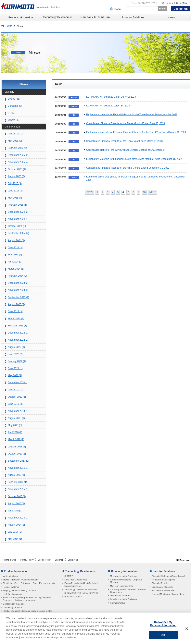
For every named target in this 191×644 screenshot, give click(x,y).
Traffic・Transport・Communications (21, 580)
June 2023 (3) (15, 311)
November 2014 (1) (18, 518)
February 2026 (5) (17, 148)
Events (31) (14, 99)
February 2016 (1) (17, 482)
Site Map (59, 560)
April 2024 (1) (15, 262)
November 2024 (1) (18, 219)
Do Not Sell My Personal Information (163, 624)
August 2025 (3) (16, 176)
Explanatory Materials (162, 587)
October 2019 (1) (17, 397)
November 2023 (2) (18, 290)
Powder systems (11, 587)
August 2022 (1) (16, 347)
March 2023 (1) (16, 319)
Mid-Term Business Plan (122, 586)
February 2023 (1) (17, 326)
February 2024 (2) (17, 276)
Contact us (73, 560)
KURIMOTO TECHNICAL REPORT (81, 593)
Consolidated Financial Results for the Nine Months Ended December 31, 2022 (128, 168)
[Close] (187, 629)
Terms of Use (10, 560)
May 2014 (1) (15, 539)
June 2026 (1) (15, 134)
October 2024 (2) (17, 226)
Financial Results (160, 583)
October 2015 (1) (17, 496)
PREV (90, 192)
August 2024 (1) (16, 240)
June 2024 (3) (15, 248)
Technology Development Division (81, 589)
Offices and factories (120, 596)
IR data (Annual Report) (163, 580)
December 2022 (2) (18, 333)
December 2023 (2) (18, 283)
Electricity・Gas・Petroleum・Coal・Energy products (29, 583)
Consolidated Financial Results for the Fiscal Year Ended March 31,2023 (124, 141)
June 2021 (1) (15, 368)
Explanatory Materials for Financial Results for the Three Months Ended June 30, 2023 (132, 115)
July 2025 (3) (15, 183)
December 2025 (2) (18, 155)
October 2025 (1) (17, 169)
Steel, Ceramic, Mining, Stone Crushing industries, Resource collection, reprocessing (27, 599)
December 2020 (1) (18, 383)
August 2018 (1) (16, 418)
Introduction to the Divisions (123, 599)
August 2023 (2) (16, 304)
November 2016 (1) (18, 468)
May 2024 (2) (15, 255)
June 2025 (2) (15, 191)
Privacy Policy (27, 560)
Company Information (124, 571)
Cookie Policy (44, 560)
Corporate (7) (15, 106)
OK (163, 635)
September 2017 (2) (18, 461)
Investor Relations (164, 571)
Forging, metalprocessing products (20, 590)
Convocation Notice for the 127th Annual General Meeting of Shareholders (125, 150)
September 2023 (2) (18, 297)
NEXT (153, 192)
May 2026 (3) (15, 141)
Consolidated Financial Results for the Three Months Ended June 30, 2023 (126, 123)
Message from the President (124, 576)
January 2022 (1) (17, 361)
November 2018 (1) (18, 411)
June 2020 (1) (15, 390)
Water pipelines (10, 576)
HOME (9, 26)
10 (144, 192)
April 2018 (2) (15, 432)
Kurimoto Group (118, 603)
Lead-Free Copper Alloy (76, 580)
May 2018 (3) (15, 425)
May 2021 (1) (15, 375)
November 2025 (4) (18, 162)
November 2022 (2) (18, 340)
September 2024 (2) (18, 233)
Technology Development (81, 571)
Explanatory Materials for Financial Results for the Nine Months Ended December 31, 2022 (134, 159)
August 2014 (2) (16, 525)
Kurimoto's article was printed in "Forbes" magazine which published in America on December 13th (135, 178)
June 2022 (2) (15, 354)
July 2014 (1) (15, 532)
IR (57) (12, 113)
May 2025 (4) (15, 198)
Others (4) (13, 120)
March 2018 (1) (16, 439)
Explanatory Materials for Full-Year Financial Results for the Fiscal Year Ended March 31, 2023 (136, 132)
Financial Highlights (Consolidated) (169, 576)
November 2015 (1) (18, 489)
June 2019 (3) (15, 404)
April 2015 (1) (15, 511)
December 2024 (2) (18, 212)
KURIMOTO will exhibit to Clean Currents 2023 (111, 97)
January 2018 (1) (17, 447)
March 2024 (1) (16, 269)
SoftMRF (69, 576)
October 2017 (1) (17, 454)
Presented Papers (73, 597)
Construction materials (14, 604)
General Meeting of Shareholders (168, 594)
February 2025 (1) (17, 205)
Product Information (16, 571)
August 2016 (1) (16, 475)
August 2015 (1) (16, 504)
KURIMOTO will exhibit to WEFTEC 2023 (108, 106)
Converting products (13, 607)
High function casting (13, 594)
